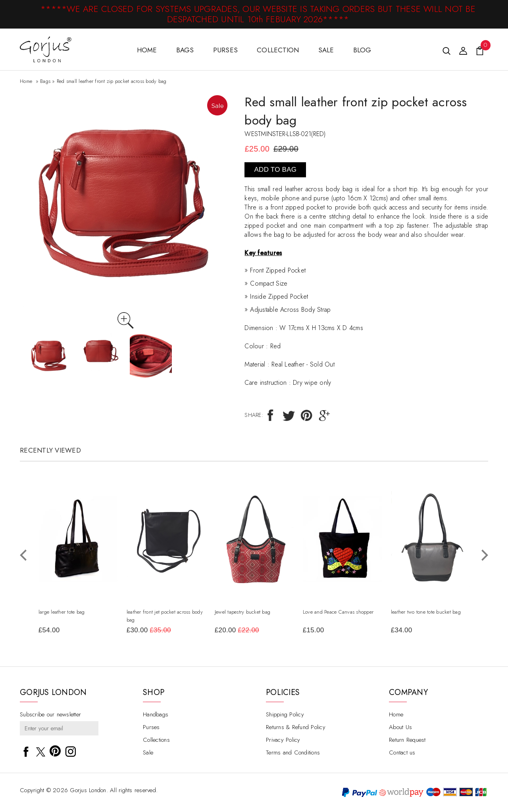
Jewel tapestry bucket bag (242, 612)
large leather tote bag (61, 612)
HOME (147, 50)
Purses (226, 50)
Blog (362, 50)
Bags (185, 50)
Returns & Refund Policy (296, 728)
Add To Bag (276, 170)
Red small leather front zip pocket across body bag (112, 81)
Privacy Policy (283, 741)
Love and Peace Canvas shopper (338, 612)
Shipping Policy (285, 715)
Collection (278, 50)
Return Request (407, 741)
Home (26, 81)
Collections (156, 741)
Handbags (156, 715)
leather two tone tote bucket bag (425, 612)
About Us (400, 728)
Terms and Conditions (293, 753)
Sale (326, 50)
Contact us (402, 753)
